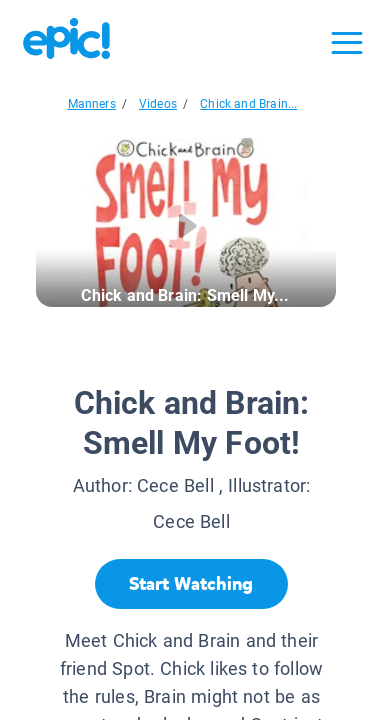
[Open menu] (347, 43)
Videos (158, 104)
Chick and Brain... (248, 104)
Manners (92, 104)
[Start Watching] (191, 584)
